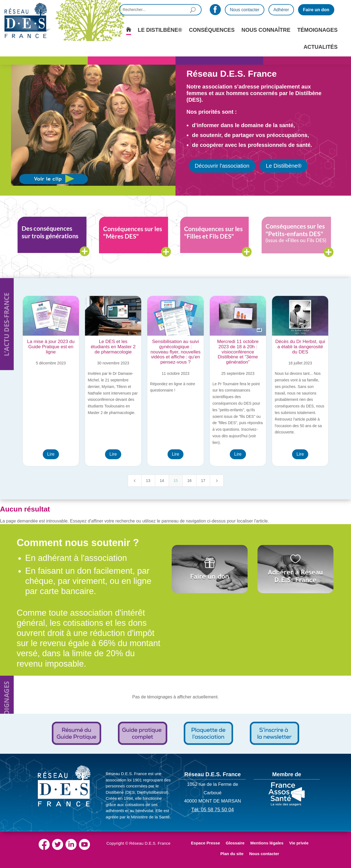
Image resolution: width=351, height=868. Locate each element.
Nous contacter (245, 10)
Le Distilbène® (284, 166)
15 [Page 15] (176, 481)
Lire (51, 454)
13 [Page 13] (148, 481)
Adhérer (281, 10)
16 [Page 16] (189, 481)
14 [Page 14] (162, 481)
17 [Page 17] (203, 481)
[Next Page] (217, 481)
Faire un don (316, 10)
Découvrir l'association (222, 166)
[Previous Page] (135, 481)
